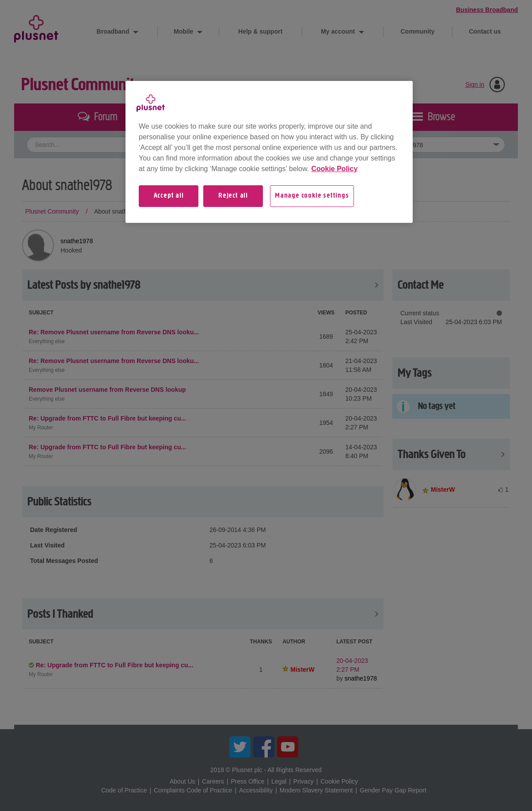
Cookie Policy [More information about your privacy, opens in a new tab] (334, 169)
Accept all (169, 196)
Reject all (233, 196)
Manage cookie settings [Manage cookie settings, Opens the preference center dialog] (312, 196)
